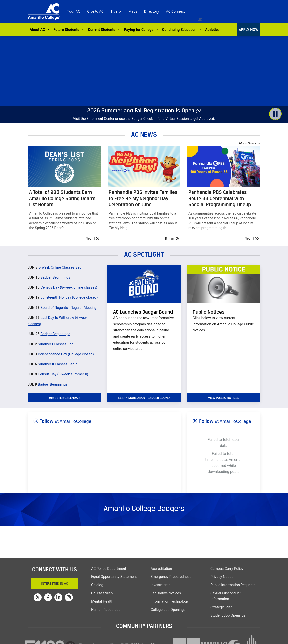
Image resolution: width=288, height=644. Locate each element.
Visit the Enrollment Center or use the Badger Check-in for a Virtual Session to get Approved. (144, 119)
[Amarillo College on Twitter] (38, 597)
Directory (152, 11)
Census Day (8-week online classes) (69, 288)
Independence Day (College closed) (66, 354)
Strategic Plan (221, 607)
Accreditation (161, 569)
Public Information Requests (233, 585)
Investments (161, 585)
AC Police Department (109, 569)
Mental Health (102, 602)
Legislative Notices (166, 593)
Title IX (116, 11)
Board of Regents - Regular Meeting (68, 308)
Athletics (212, 30)
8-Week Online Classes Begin (61, 267)
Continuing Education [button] (180, 30)
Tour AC (74, 11)
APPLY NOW (249, 30)
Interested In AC (54, 584)
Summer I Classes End (56, 344)
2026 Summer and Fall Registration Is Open (141, 110)
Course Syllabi (102, 593)
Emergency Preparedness (171, 577)
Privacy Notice (222, 577)
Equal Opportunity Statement (114, 577)
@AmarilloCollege (73, 421)
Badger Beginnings (55, 277)
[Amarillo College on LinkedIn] (58, 597)
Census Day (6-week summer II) (63, 374)
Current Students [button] (102, 30)
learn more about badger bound (144, 398)
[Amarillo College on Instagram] (69, 597)
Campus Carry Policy (227, 569)
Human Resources (106, 610)
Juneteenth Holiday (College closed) (69, 298)
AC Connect (175, 11)
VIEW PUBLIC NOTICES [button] (224, 398)
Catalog (97, 585)
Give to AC (95, 11)
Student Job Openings (228, 615)
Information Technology (170, 602)
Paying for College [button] (140, 30)
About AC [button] (38, 30)
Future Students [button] (67, 30)
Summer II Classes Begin (58, 364)
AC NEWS (144, 134)
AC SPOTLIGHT (144, 254)
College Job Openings (168, 610)
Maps (133, 11)
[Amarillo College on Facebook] (48, 597)
